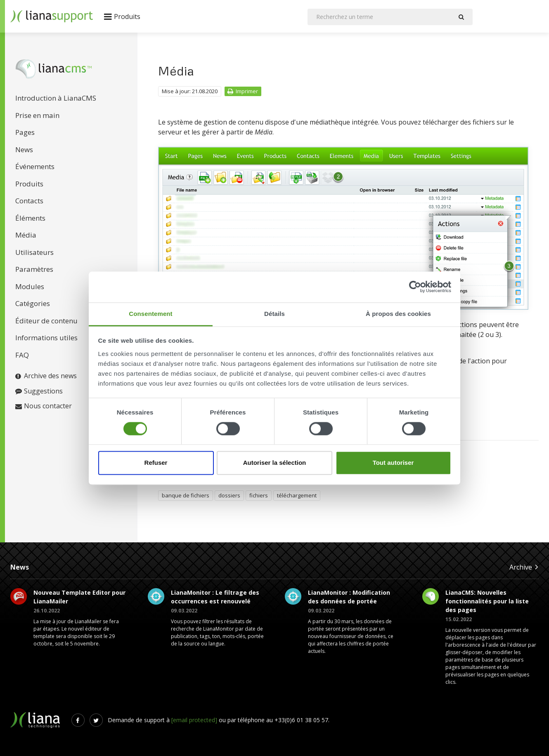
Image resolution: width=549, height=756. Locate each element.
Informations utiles (46, 338)
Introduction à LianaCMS (56, 98)
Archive (524, 567)
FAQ (22, 355)
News (24, 150)
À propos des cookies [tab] (398, 314)
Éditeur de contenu (46, 321)
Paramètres (34, 269)
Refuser (156, 463)
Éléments (30, 218)
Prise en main (37, 115)
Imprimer (243, 91)
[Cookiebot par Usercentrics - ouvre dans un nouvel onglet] (415, 287)
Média (26, 235)
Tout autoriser (393, 463)
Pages (25, 132)
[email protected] (194, 720)
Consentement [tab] (150, 314)
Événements (35, 166)
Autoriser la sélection (275, 463)
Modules (30, 286)
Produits (29, 184)
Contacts (29, 201)
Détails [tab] (274, 314)
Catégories (33, 303)
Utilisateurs (34, 252)
